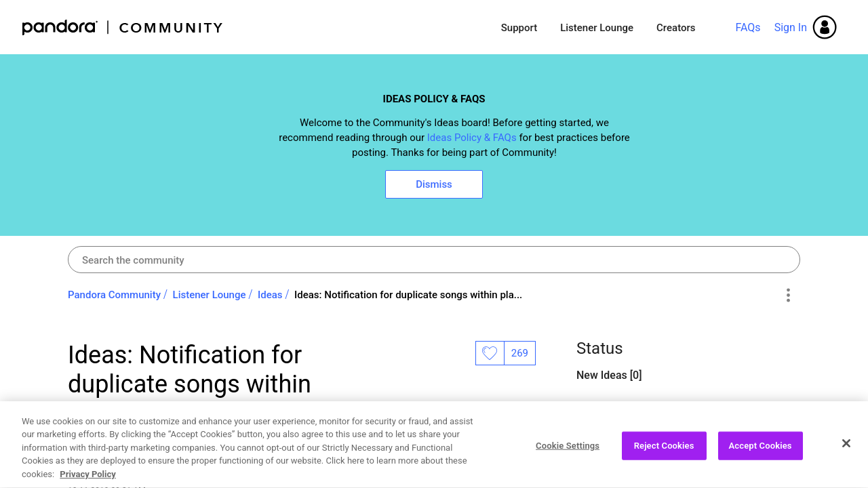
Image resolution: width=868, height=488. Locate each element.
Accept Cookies (761, 467)
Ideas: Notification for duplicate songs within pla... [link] (408, 295)
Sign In (791, 27)
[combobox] (434, 260)
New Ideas (603, 375)
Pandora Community (123, 27)
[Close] (846, 464)
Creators (676, 28)
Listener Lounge (597, 28)
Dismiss (434, 184)
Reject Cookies (664, 467)
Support (519, 28)
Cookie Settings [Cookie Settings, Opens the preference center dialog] (568, 467)
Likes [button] (490, 353)
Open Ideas (605, 410)
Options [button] (788, 296)
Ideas (270, 295)
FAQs (748, 27)
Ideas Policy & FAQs (472, 138)
